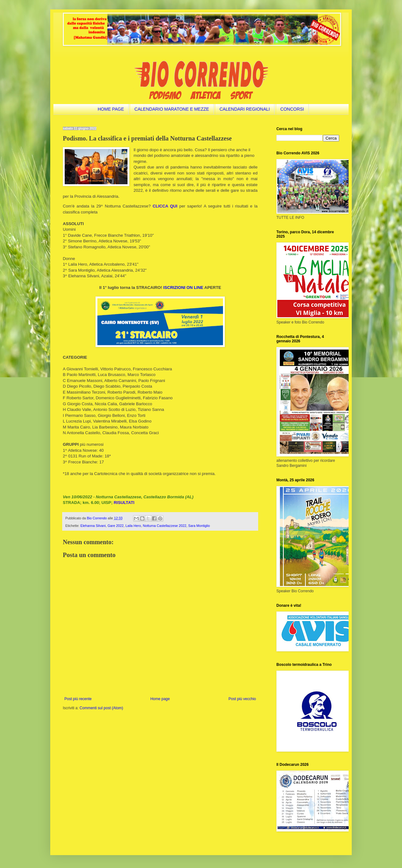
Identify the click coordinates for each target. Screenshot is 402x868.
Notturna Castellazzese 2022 (165, 526)
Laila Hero (133, 526)
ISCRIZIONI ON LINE (183, 287)
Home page (160, 699)
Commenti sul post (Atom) (101, 708)
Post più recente (78, 699)
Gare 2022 (115, 526)
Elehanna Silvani (93, 526)
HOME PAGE (111, 109)
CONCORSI (292, 109)
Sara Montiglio (199, 526)
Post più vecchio (242, 699)
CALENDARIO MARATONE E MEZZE (172, 109)
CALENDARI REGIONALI (245, 109)
